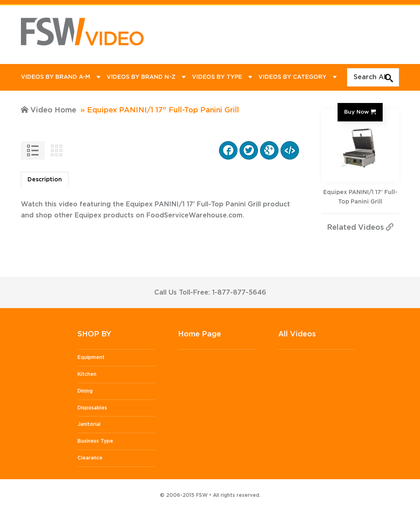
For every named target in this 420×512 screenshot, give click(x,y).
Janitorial (89, 424)
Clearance (90, 458)
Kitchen (87, 374)
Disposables (92, 408)
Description (45, 180)
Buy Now (356, 112)
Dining (85, 391)
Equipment (91, 357)
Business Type (95, 441)
